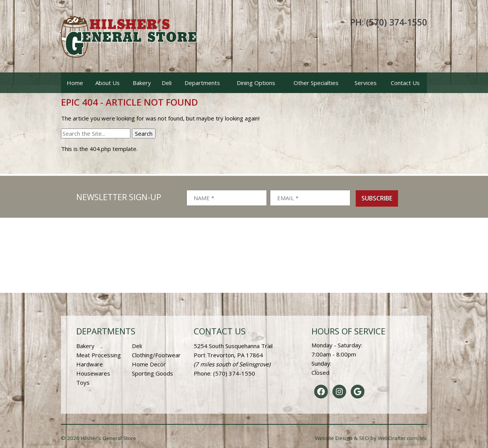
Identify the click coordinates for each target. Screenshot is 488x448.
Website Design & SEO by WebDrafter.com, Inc (371, 438)
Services (366, 83)
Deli (167, 83)
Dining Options (256, 83)
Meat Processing (99, 355)
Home (75, 83)
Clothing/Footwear (156, 355)
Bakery (142, 83)
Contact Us (405, 83)
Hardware (90, 364)
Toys (83, 382)
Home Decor (149, 364)
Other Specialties (316, 83)
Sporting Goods (152, 373)
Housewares (93, 373)
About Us (108, 83)
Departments (202, 83)
